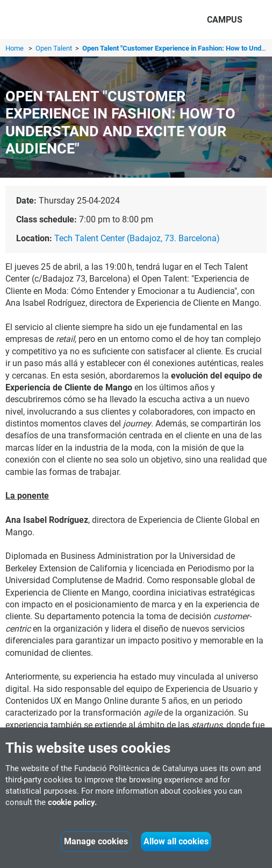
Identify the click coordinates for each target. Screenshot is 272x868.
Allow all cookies (176, 841)
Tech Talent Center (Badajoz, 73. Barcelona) (137, 238)
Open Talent (55, 48)
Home (15, 48)
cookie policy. (72, 802)
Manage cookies (96, 841)
